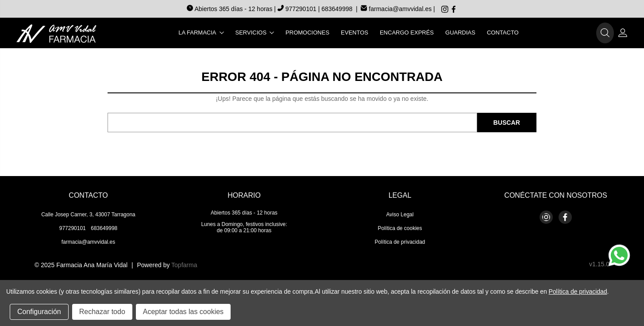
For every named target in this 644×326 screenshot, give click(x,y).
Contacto (503, 33)
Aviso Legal (400, 215)
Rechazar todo (102, 312)
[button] (605, 33)
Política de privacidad (400, 242)
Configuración (39, 312)
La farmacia (201, 33)
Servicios (255, 33)
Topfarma (184, 265)
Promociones (307, 33)
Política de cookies (400, 228)
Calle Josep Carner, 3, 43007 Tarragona (88, 215)
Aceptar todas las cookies (183, 312)
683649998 (337, 9)
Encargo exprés (407, 33)
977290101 (298, 9)
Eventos (355, 33)
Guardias (460, 33)
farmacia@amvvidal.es (396, 9)
